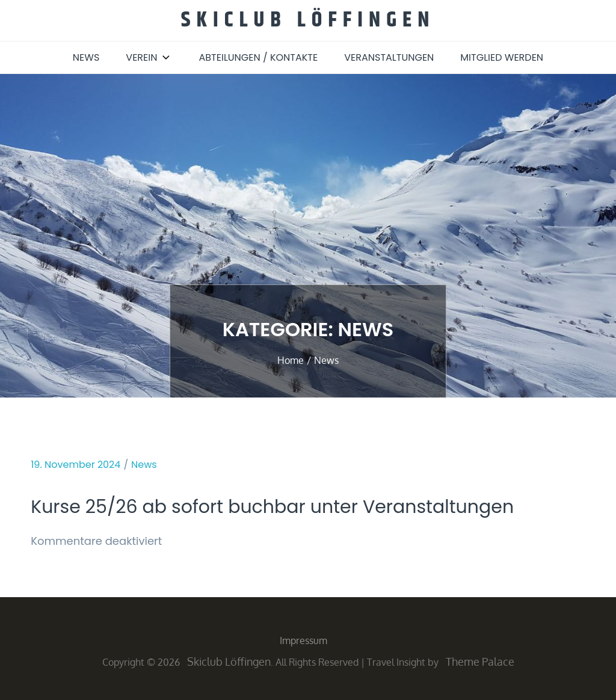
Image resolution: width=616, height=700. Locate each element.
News (86, 57)
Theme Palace (480, 662)
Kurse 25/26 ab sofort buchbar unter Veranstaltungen (272, 507)
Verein (149, 57)
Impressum (303, 640)
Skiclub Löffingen (308, 20)
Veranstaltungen (389, 57)
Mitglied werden (502, 57)
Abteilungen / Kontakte (258, 57)
